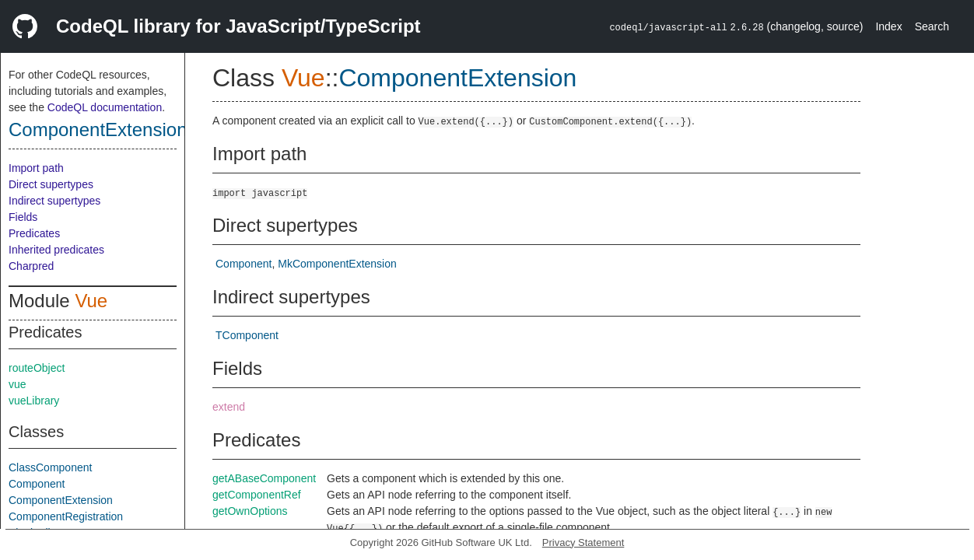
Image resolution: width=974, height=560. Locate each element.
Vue (91, 301)
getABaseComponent (264, 478)
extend (229, 407)
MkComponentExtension (337, 264)
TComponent (247, 335)
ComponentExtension (98, 129)
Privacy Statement (583, 542)
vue (18, 384)
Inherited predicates (56, 250)
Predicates (34, 233)
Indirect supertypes (54, 201)
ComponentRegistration (66, 516)
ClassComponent (50, 467)
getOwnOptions (250, 511)
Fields (23, 217)
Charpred (31, 266)
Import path (36, 168)
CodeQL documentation (105, 107)
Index (888, 26)
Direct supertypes (51, 184)
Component (37, 484)
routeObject (37, 368)
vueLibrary (34, 401)
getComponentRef (257, 495)
